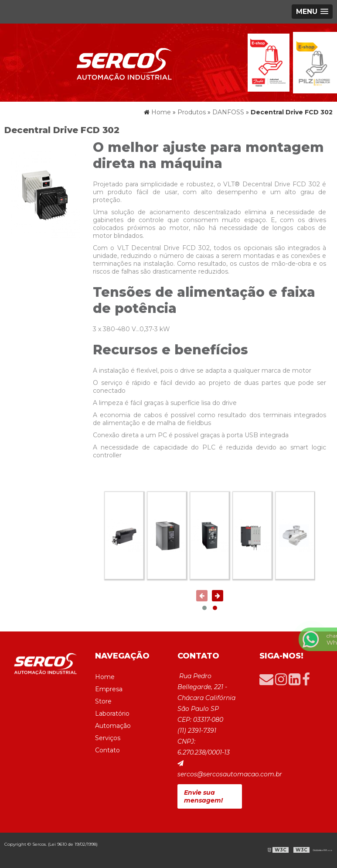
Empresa (109, 689)
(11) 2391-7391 (197, 731)
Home (105, 677)
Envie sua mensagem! (203, 796)
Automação (113, 726)
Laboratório (112, 714)
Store (103, 701)
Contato (107, 750)
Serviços (108, 738)
